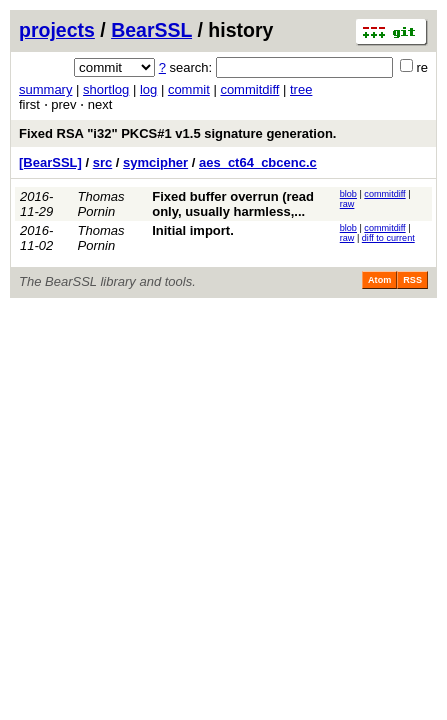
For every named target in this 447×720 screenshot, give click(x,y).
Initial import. (193, 230)
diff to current (388, 238)
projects (57, 30)
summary (45, 89)
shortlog (106, 89)
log (148, 89)
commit (189, 89)
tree (301, 89)
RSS (412, 280)
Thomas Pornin (101, 204)
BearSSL (151, 30)
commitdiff (249, 89)
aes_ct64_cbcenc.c (258, 162)
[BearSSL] (50, 162)
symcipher (155, 162)
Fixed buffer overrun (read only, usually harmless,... (233, 204)
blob (348, 194)
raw (347, 204)
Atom (379, 280)
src (103, 162)
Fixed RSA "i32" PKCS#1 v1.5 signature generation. (177, 133)
